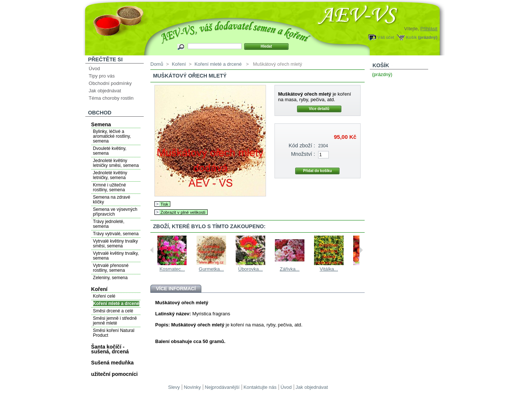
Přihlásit (429, 29)
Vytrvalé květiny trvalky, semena (116, 256)
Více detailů (319, 109)
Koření (99, 289)
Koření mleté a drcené (116, 304)
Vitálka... (329, 269)
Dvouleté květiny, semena (110, 151)
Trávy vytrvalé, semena (116, 234)
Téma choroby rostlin (111, 98)
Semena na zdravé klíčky (112, 200)
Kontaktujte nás (260, 387)
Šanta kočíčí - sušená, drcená (110, 349)
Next (361, 250)
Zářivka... (289, 269)
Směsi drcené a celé (113, 311)
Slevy (174, 387)
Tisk (164, 204)
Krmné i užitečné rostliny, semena (110, 187)
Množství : (303, 154)
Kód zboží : (302, 145)
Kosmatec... (172, 269)
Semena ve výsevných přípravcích (115, 212)
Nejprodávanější (222, 387)
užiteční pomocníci (115, 374)
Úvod (94, 68)
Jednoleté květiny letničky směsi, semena (116, 163)
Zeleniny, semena (110, 278)
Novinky (192, 387)
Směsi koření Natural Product (114, 333)
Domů (157, 64)
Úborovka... (250, 269)
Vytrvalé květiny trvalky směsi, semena (116, 244)
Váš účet (386, 37)
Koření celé (104, 296)
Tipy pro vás (102, 76)
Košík (411, 37)
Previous (152, 250)
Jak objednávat (105, 91)
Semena (101, 124)
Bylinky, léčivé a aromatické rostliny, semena (112, 136)
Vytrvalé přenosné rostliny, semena (111, 268)
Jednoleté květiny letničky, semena (110, 175)
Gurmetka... (211, 269)
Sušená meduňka (112, 363)
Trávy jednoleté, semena (109, 224)
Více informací (176, 289)
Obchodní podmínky (110, 83)
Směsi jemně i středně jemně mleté (115, 321)
